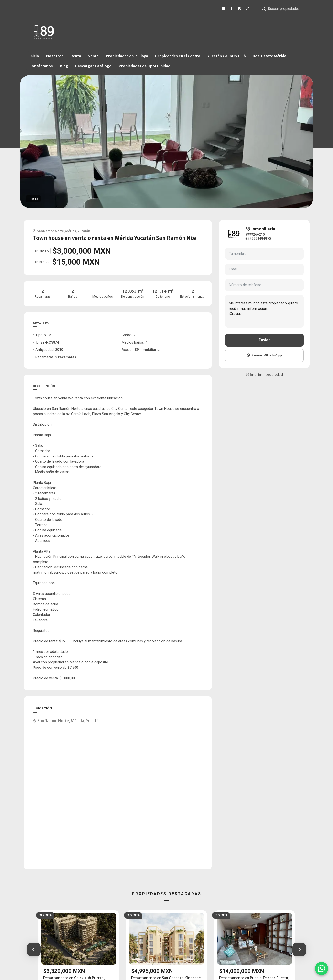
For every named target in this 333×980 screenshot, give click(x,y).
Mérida (71, 231)
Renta (76, 56)
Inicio (34, 56)
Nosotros (55, 56)
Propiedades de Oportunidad (145, 66)
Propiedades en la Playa (127, 56)
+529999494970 (258, 239)
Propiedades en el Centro (178, 56)
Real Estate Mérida (269, 56)
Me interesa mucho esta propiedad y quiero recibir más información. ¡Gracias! (264, 311)
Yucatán (84, 231)
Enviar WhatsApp (264, 355)
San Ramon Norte (50, 231)
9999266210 (255, 235)
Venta (93, 56)
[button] (34, 949)
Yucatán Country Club (227, 56)
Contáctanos (41, 66)
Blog (64, 66)
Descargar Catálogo (93, 66)
